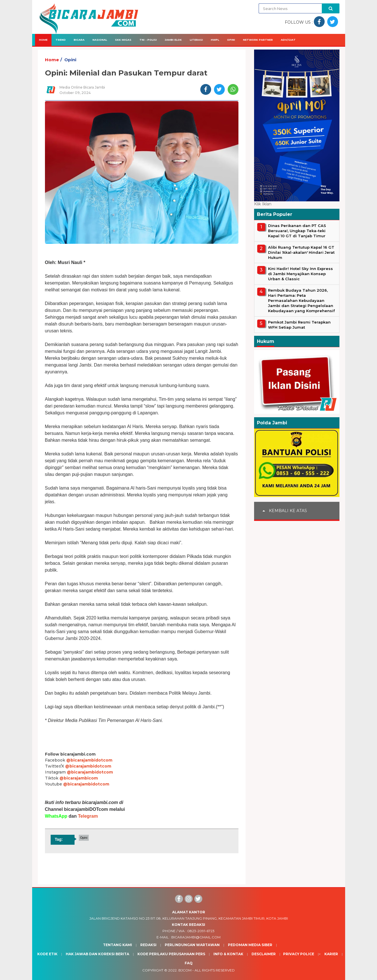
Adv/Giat (288, 40)
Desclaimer (264, 954)
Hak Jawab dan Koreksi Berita (97, 954)
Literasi (196, 40)
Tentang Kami (118, 945)
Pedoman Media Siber (250, 945)
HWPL (215, 40)
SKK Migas (123, 40)
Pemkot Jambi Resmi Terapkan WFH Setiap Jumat (299, 325)
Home (43, 40)
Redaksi (148, 945)
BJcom (185, 970)
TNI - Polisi (148, 40)
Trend (61, 40)
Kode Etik (47, 954)
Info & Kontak (228, 954)
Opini (231, 40)
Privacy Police (299, 954)
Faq (189, 963)
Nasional (100, 40)
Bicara (79, 40)
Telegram (88, 816)
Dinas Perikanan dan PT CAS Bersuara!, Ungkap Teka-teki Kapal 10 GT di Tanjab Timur (297, 231)
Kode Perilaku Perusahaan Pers (171, 954)
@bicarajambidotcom (89, 760)
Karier (331, 954)
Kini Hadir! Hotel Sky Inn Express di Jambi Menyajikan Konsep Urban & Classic (300, 274)
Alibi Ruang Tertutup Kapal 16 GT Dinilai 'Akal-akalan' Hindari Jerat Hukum (301, 252)
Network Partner (258, 40)
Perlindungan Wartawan (192, 945)
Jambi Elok (173, 40)
